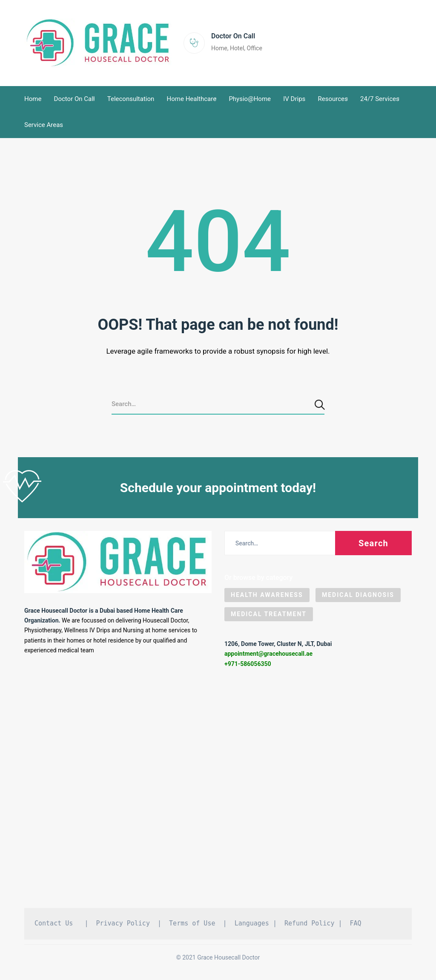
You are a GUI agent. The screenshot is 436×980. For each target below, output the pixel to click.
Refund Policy (309, 926)
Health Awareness (267, 598)
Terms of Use (192, 926)
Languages (252, 926)
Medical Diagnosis (358, 598)
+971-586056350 (248, 667)
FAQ (356, 926)
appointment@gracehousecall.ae (268, 657)
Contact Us (54, 926)
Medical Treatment (269, 617)
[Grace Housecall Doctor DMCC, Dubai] (218, 795)
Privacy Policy (123, 926)
